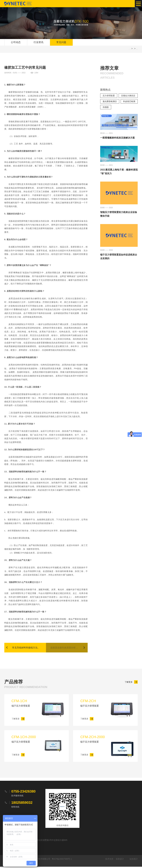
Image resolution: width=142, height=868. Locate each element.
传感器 (106, 108)
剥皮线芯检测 (129, 102)
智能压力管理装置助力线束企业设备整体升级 (119, 214)
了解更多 (129, 683)
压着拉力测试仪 (128, 96)
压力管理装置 (109, 96)
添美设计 (120, 860)
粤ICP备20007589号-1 (62, 860)
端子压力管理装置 (26, 704)
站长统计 (134, 860)
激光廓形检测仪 (110, 102)
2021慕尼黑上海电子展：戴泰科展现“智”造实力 (119, 172)
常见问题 (61, 43)
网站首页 (131, 50)
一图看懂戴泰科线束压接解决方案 (117, 138)
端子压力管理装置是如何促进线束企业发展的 (119, 257)
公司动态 (16, 43)
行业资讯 (38, 43)
